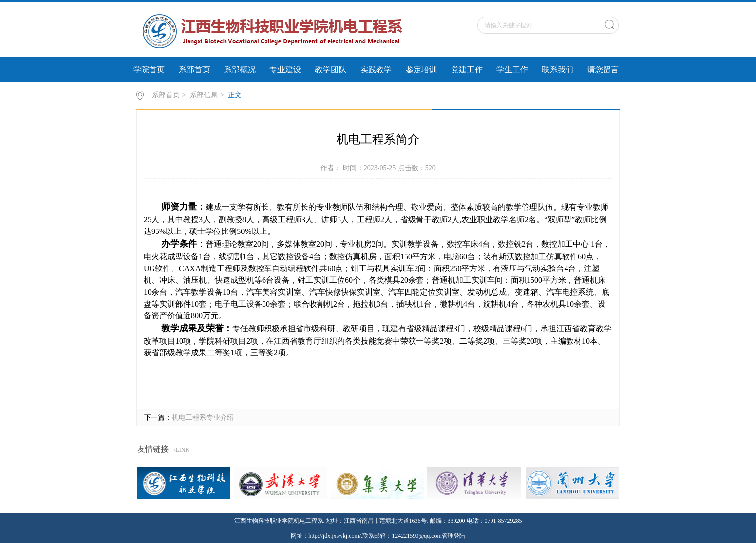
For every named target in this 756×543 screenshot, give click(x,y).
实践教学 (376, 69)
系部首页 (194, 69)
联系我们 (558, 69)
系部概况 (240, 69)
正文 (235, 95)
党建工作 (467, 69)
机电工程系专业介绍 (203, 417)
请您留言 (603, 69)
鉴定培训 (421, 69)
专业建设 (285, 69)
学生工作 (512, 69)
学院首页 (149, 69)
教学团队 (331, 69)
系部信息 (204, 95)
